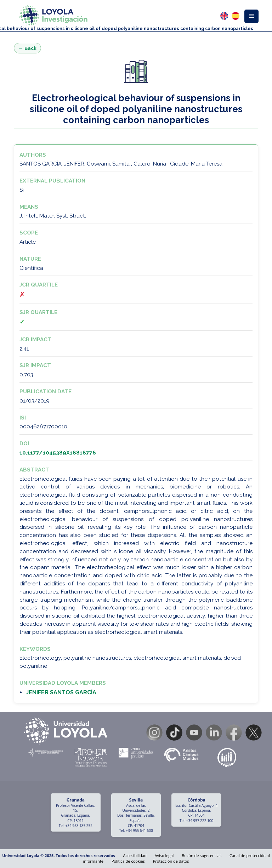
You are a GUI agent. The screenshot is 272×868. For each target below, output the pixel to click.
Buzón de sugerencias (202, 855)
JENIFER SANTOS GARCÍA (61, 692)
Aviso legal (164, 855)
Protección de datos (171, 861)
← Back (27, 48)
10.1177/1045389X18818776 (58, 453)
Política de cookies (128, 861)
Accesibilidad (135, 855)
